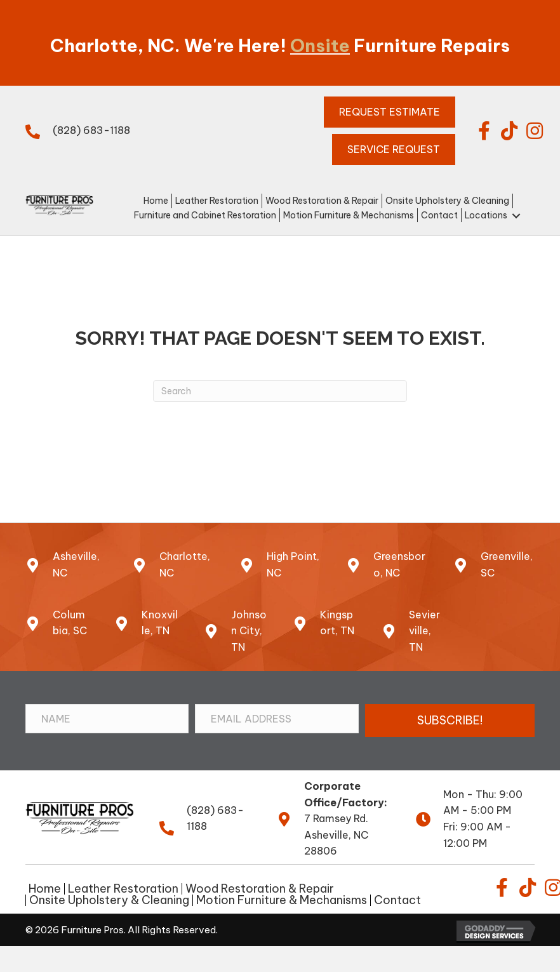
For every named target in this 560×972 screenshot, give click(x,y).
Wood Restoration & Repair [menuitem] (260, 889)
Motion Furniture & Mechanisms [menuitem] (282, 900)
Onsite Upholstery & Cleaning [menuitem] (109, 900)
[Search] (280, 391)
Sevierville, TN (424, 631)
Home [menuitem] (45, 889)
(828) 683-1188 (91, 130)
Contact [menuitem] (397, 900)
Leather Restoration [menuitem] (123, 889)
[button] (484, 131)
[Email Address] (277, 719)
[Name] (107, 719)
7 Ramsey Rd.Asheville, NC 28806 (336, 835)
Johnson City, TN (249, 631)
